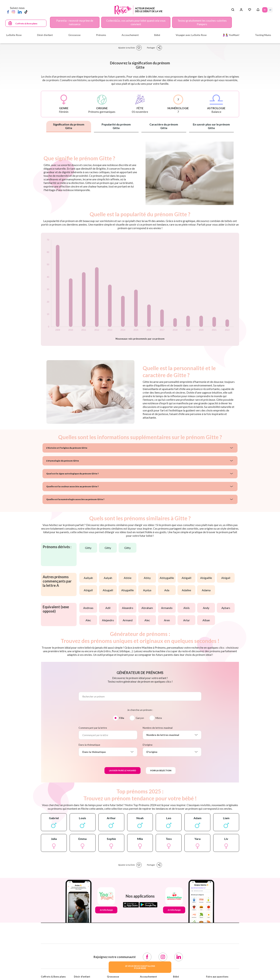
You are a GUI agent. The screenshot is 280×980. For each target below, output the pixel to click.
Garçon (140, 718)
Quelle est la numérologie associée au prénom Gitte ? (75, 499)
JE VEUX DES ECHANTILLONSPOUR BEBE (140, 967)
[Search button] (233, 10)
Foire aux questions (217, 977)
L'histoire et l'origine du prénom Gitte (67, 448)
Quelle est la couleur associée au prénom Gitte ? (72, 486)
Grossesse (113, 977)
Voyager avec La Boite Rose (191, 35)
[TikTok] (26, 12)
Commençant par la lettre (93, 728)
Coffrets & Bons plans (26, 24)
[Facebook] (8, 12)
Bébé (176, 977)
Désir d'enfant (82, 977)
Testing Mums (263, 35)
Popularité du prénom (116, 126)
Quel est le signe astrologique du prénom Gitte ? (72, 474)
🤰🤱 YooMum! (231, 35)
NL (270, 10)
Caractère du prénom (164, 126)
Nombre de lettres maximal (158, 728)
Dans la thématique (89, 745)
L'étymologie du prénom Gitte (63, 461)
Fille (122, 718)
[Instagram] (13, 12)
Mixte (159, 718)
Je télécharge (106, 910)
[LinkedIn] (20, 12)
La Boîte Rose (14, 35)
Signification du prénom (69, 126)
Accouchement (148, 977)
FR (265, 10)
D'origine (148, 745)
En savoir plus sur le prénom (211, 126)
